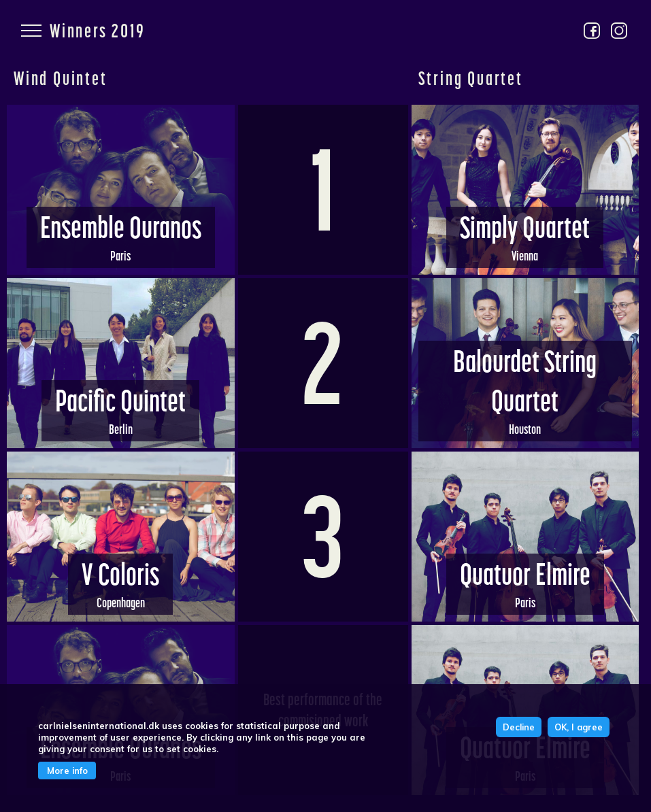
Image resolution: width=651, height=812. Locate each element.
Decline (519, 727)
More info (67, 771)
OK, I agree (579, 727)
